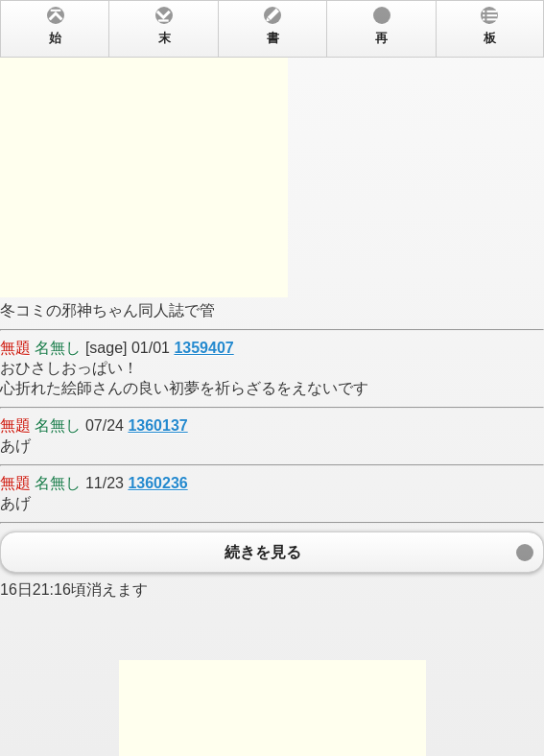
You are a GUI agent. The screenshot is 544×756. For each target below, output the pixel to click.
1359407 (203, 348)
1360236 (157, 483)
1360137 (157, 425)
